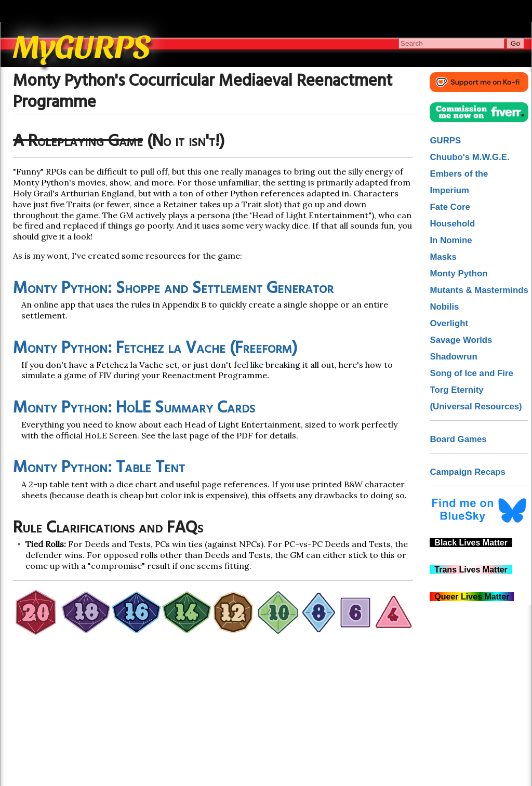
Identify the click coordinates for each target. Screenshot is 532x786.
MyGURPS (82, 44)
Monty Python (458, 274)
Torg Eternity (456, 390)
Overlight (449, 323)
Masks (443, 257)
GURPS (445, 141)
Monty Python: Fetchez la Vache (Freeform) (155, 348)
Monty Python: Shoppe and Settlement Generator (173, 289)
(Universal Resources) (476, 407)
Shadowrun (453, 357)
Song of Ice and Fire (471, 373)
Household (452, 224)
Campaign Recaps (467, 472)
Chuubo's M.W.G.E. (469, 157)
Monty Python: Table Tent (99, 468)
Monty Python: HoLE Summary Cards (134, 408)
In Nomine (451, 240)
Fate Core (450, 207)
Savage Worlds (461, 340)
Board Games (458, 439)
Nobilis (444, 307)
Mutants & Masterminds (479, 290)
